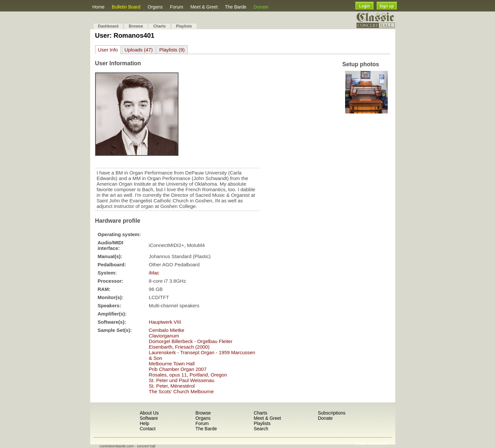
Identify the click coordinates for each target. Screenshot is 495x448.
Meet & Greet (204, 7)
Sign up (387, 6)
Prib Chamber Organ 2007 (178, 369)
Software (149, 418)
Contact (148, 429)
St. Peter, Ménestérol (172, 386)
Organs (155, 7)
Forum (176, 7)
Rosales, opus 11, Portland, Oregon (188, 375)
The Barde (236, 7)
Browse (136, 26)
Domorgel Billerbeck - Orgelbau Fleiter (191, 341)
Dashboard (108, 26)
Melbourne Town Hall (172, 364)
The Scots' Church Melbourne (181, 391)
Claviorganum (164, 336)
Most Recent (378, 444)
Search (261, 429)
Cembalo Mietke (167, 330)
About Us (149, 413)
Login (365, 6)
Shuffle (361, 444)
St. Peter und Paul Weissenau (182, 380)
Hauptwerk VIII (165, 322)
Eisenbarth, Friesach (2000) (179, 347)
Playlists (184, 26)
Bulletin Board (126, 7)
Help (144, 423)
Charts (159, 26)
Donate (261, 7)
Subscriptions (332, 413)
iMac (154, 273)
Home (99, 7)
